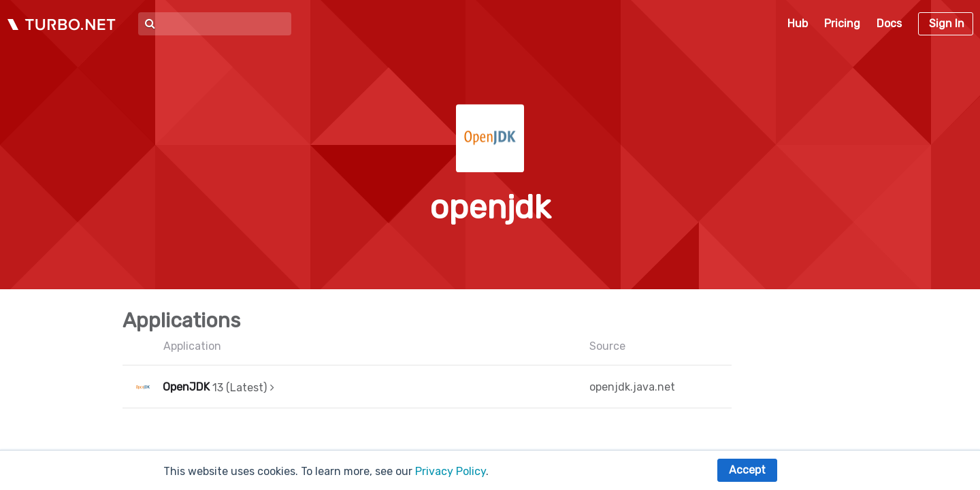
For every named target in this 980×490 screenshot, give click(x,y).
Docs (889, 23)
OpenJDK (186, 387)
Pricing (842, 23)
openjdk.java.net (632, 387)
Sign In (947, 23)
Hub (798, 23)
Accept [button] (747, 470)
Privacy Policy (451, 471)
